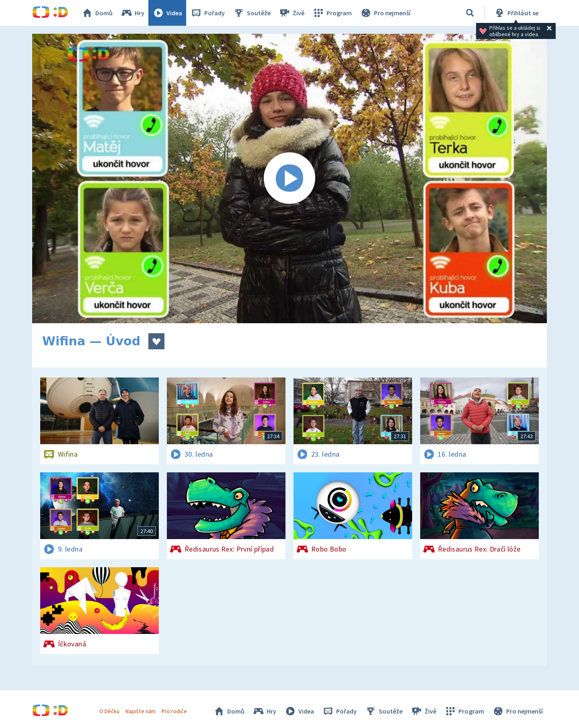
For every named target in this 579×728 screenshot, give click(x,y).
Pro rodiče (174, 711)
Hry (132, 13)
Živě (292, 13)
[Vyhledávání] (470, 13)
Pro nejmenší (385, 13)
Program (332, 13)
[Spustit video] (289, 178)
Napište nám (140, 711)
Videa (167, 13)
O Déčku (109, 711)
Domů (97, 13)
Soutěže (252, 13)
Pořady (207, 13)
